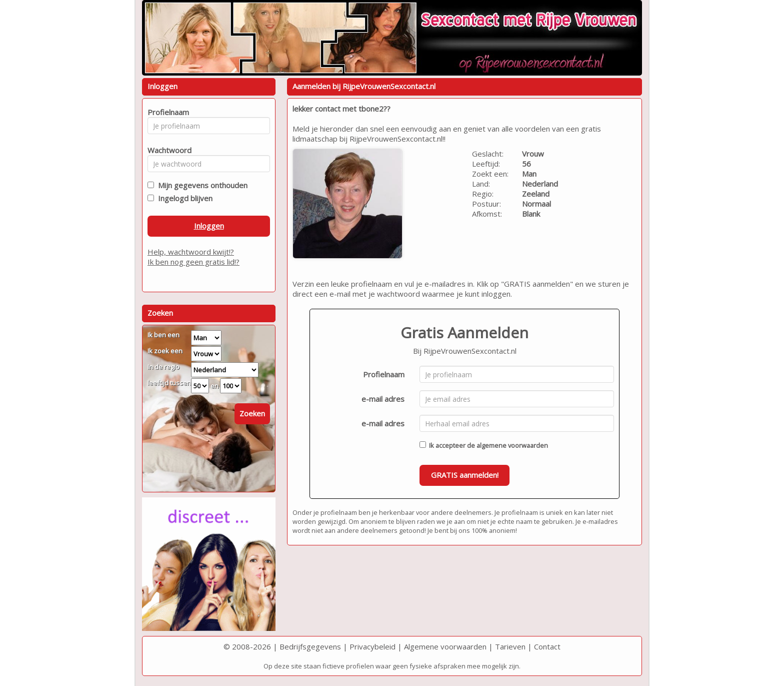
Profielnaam (384, 374)
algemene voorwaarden (512, 445)
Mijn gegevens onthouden (201, 185)
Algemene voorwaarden (445, 646)
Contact (547, 646)
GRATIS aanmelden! (465, 475)
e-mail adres (383, 399)
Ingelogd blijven (183, 198)
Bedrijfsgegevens (310, 646)
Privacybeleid (372, 646)
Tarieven (510, 646)
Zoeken (252, 413)
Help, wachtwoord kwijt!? (191, 252)
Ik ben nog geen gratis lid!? (193, 262)
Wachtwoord (167, 150)
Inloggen (209, 226)
